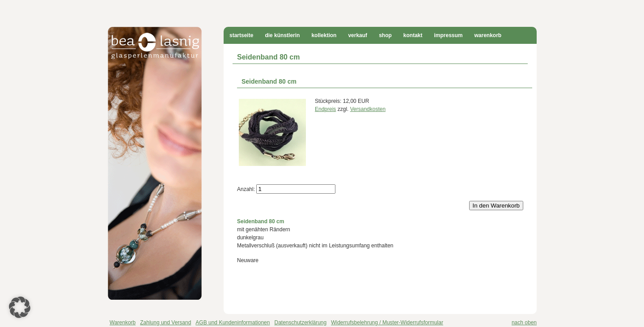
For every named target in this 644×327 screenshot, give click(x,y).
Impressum (448, 35)
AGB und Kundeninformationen (233, 323)
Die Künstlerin (282, 35)
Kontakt (413, 35)
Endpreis (325, 109)
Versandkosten (368, 109)
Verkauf (358, 35)
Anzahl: (246, 189)
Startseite (241, 35)
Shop (385, 35)
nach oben (524, 323)
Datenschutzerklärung (300, 323)
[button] (20, 307)
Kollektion (324, 35)
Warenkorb (488, 35)
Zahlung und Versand (165, 323)
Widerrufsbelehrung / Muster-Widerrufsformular (387, 323)
